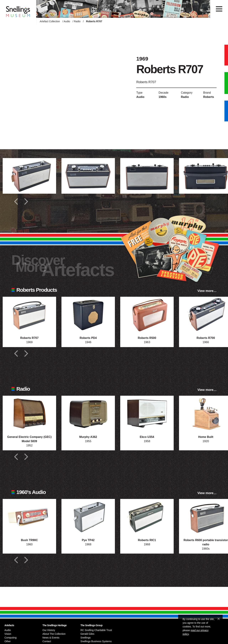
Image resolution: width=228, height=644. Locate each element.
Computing (11, 638)
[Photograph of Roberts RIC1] (147, 517)
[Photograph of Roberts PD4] (88, 315)
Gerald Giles (87, 634)
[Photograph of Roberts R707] (29, 315)
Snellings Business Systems (96, 641)
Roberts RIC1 (147, 540)
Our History (49, 630)
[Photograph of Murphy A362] (88, 413)
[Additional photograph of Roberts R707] (29, 176)
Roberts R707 (29, 338)
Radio (77, 21)
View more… (207, 291)
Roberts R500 (147, 338)
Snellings (86, 638)
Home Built (206, 437)
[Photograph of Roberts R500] (147, 315)
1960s (163, 97)
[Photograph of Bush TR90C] (29, 517)
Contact (47, 641)
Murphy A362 (88, 437)
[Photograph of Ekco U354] (147, 413)
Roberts (209, 97)
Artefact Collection (50, 21)
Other (8, 641)
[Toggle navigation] (219, 9)
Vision (8, 634)
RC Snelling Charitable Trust (96, 630)
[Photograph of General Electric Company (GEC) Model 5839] (29, 413)
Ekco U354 (147, 437)
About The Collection (54, 634)
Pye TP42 (88, 540)
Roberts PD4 (88, 338)
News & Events (51, 638)
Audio (67, 21)
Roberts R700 (206, 338)
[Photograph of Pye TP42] (88, 517)
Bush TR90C (29, 540)
